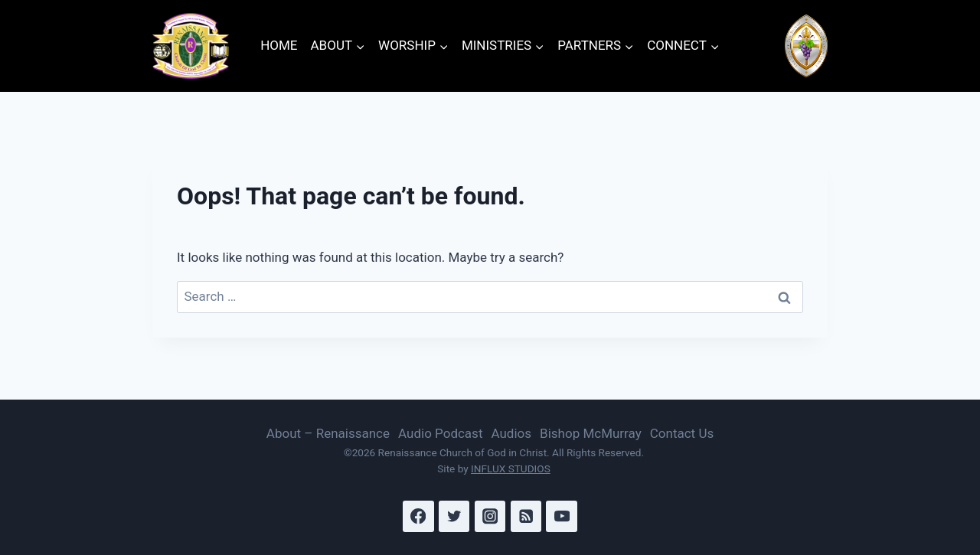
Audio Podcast (440, 433)
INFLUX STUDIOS (511, 468)
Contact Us (682, 433)
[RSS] (526, 516)
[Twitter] (454, 516)
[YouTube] (562, 516)
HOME (279, 45)
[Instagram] (490, 516)
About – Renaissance (328, 433)
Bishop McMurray (591, 433)
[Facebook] (418, 516)
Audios (511, 433)
